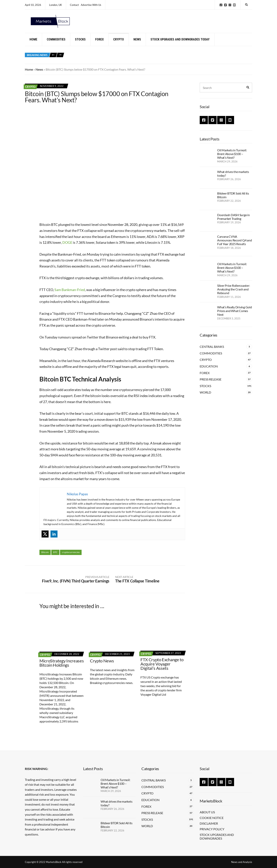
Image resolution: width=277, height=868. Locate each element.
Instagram (230, 5)
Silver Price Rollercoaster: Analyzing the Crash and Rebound (234, 295)
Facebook (221, 5)
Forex (99, 45)
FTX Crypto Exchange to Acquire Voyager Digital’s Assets (162, 670)
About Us (207, 812)
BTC (55, 558)
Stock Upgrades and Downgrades (217, 836)
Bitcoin (45, 558)
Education (209, 372)
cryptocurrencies (71, 558)
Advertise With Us (91, 5)
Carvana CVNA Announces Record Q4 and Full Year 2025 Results (234, 246)
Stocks (80, 45)
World (205, 398)
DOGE (67, 248)
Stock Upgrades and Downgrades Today (180, 45)
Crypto (119, 45)
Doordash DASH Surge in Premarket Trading (233, 223)
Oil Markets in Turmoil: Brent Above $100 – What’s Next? (232, 160)
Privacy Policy (212, 829)
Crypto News (102, 666)
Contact (74, 5)
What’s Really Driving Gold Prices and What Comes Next (235, 317)
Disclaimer (209, 823)
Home (33, 45)
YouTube (234, 5)
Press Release (211, 385)
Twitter (225, 5)
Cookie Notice (212, 818)
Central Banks (212, 352)
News (137, 45)
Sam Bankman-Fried (70, 295)
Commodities (56, 45)
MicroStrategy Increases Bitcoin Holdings (62, 669)
